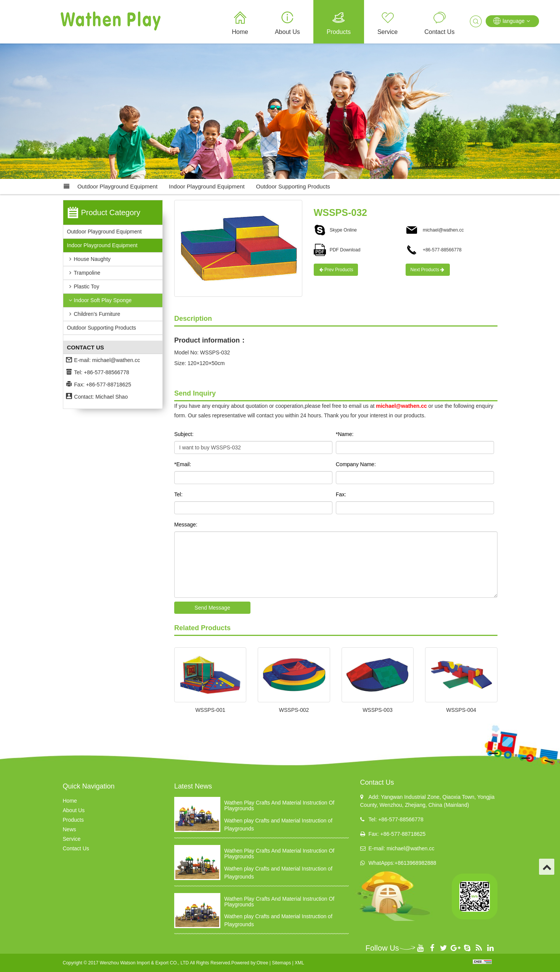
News (70, 829)
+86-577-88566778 (434, 250)
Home (240, 32)
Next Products (428, 270)
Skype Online (335, 230)
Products (339, 32)
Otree (262, 963)
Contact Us (439, 32)
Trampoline (84, 273)
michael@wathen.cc (116, 360)
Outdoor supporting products (293, 186)
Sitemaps (281, 963)
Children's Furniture (94, 314)
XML (299, 963)
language (512, 21)
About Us (287, 32)
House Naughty (89, 259)
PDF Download (337, 250)
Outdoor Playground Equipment (117, 186)
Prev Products (336, 270)
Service (388, 32)
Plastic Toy (83, 286)
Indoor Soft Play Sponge (99, 300)
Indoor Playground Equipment (207, 186)
